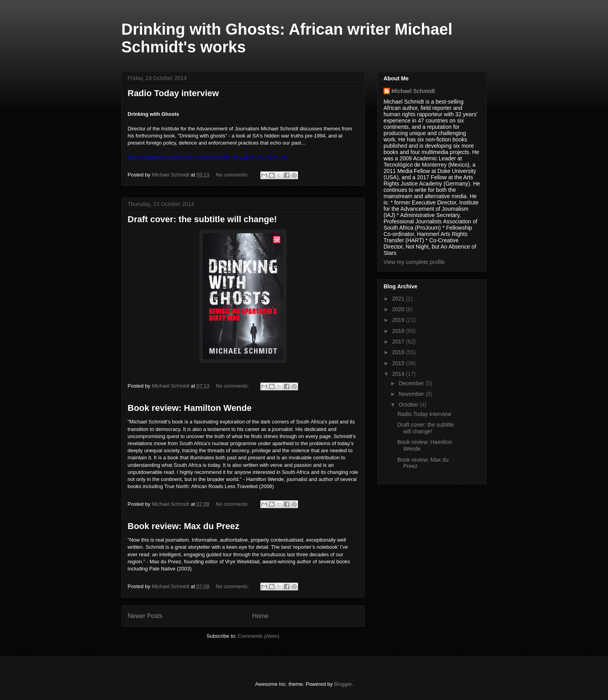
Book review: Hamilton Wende (190, 408)
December (412, 383)
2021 (399, 299)
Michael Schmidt (413, 91)
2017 (399, 342)
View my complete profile (414, 262)
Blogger (343, 684)
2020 (399, 309)
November (412, 394)
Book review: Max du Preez (184, 526)
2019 (399, 320)
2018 (399, 331)
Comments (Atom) (259, 636)
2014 (399, 374)
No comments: (233, 175)
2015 (399, 363)
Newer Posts (145, 616)
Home (260, 616)
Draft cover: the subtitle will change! (202, 219)
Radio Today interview (173, 93)
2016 (399, 352)
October (409, 405)
